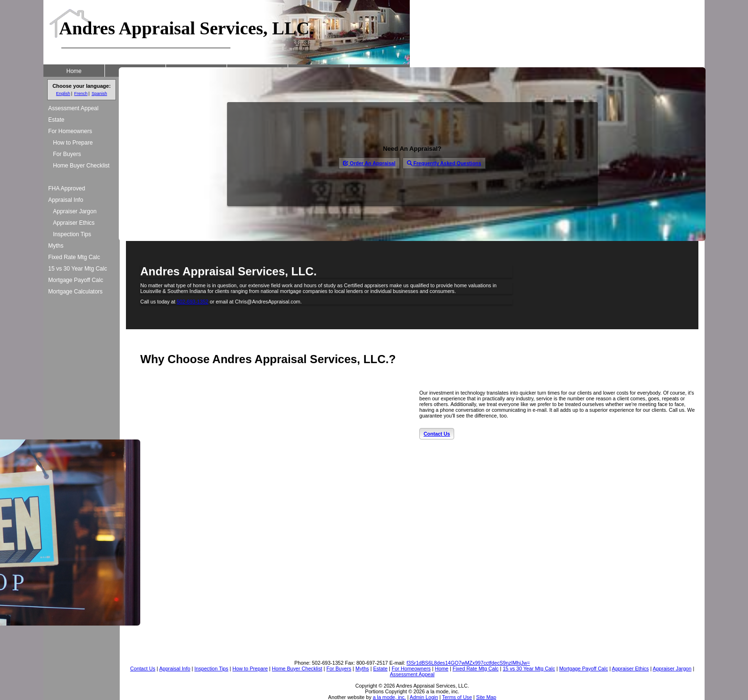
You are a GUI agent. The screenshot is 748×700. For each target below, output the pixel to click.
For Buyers (67, 154)
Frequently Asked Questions (444, 163)
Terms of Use (457, 697)
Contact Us (437, 434)
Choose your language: (82, 86)
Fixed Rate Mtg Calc (74, 257)
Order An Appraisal (369, 163)
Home (74, 71)
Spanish (99, 94)
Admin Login (424, 697)
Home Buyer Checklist (81, 166)
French (81, 94)
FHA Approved (67, 188)
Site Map (486, 697)
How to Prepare (73, 143)
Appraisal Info (66, 200)
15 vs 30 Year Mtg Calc (78, 269)
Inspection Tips (72, 234)
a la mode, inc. (389, 697)
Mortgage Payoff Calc (76, 280)
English (63, 94)
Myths (56, 246)
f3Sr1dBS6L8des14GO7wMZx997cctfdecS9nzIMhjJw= (468, 663)
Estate (56, 120)
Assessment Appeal (73, 108)
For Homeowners (70, 131)
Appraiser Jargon (75, 211)
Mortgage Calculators (75, 292)
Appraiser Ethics (74, 223)
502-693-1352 (192, 302)
